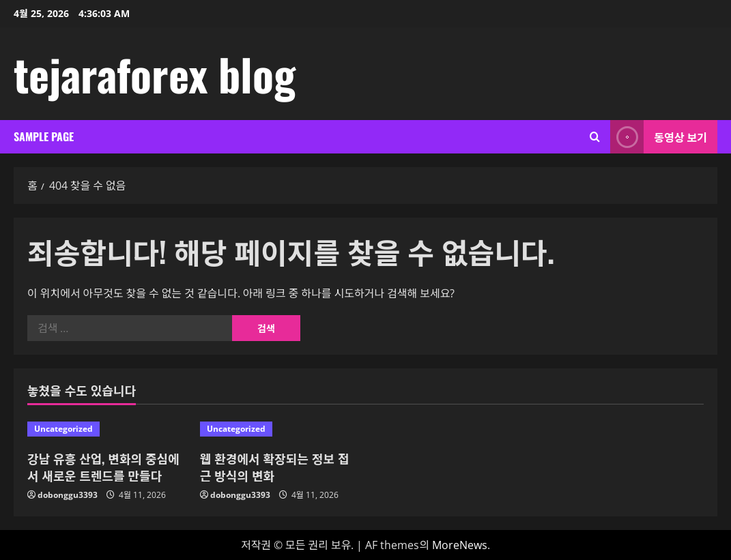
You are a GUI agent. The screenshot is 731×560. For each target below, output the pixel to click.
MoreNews (460, 545)
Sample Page (44, 136)
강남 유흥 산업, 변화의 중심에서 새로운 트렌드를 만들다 (103, 467)
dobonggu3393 (68, 495)
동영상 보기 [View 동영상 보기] (659, 137)
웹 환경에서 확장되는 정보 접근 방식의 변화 (275, 467)
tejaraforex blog (155, 74)
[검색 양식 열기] (595, 137)
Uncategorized (63, 429)
